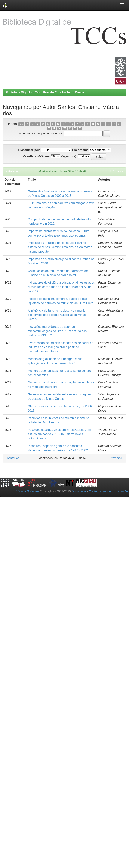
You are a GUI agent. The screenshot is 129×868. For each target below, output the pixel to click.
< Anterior (12, 171)
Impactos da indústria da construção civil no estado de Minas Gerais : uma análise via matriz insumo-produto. (60, 247)
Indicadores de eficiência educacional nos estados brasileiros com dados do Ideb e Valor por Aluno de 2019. (61, 287)
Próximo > (116, 171)
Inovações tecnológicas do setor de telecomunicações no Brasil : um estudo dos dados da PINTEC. (57, 331)
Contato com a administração (108, 491)
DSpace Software (27, 491)
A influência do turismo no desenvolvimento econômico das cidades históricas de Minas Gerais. (57, 315)
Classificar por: (29, 150)
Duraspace (79, 491)
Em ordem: (80, 150)
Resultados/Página (36, 156)
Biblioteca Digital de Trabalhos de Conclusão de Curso (45, 92)
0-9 (21, 124)
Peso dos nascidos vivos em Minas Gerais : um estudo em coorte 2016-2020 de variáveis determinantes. (59, 434)
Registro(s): (69, 156)
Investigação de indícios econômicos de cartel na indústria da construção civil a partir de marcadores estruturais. (61, 347)
